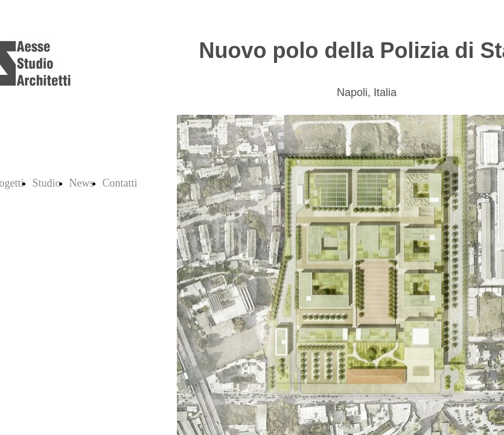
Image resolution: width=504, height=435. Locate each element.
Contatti (120, 183)
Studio (47, 183)
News (82, 183)
